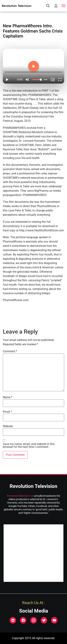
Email (7, 412)
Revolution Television (17, 6)
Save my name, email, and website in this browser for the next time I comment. (29, 446)
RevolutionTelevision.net (20, 496)
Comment (10, 351)
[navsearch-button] (48, 6)
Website (8, 426)
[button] (64, 6)
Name (8, 397)
